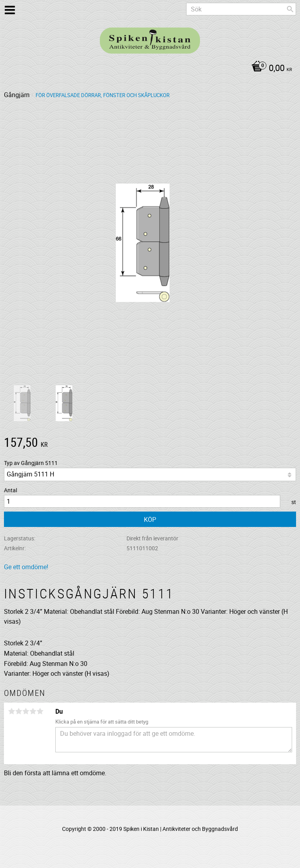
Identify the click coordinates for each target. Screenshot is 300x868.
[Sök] (290, 9)
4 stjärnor (33, 711)
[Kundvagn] (148, 69)
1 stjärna (11, 711)
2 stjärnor (19, 711)
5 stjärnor (40, 711)
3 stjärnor (26, 711)
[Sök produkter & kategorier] (241, 9)
